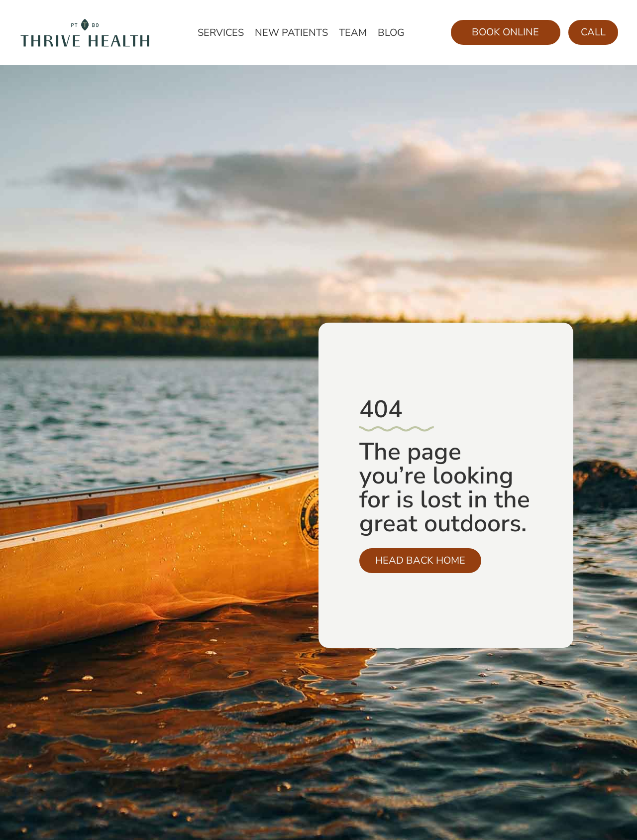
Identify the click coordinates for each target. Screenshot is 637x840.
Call (593, 32)
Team (353, 34)
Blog (391, 34)
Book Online (505, 32)
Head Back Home (420, 560)
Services (221, 34)
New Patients (291, 34)
